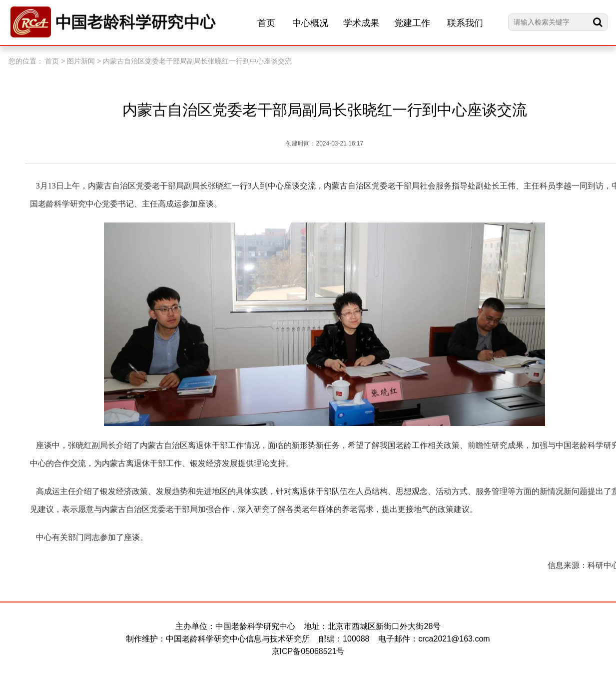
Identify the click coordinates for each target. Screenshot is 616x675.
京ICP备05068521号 (308, 651)
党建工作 (412, 23)
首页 (266, 23)
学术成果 (361, 23)
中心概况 (310, 23)
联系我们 (465, 23)
